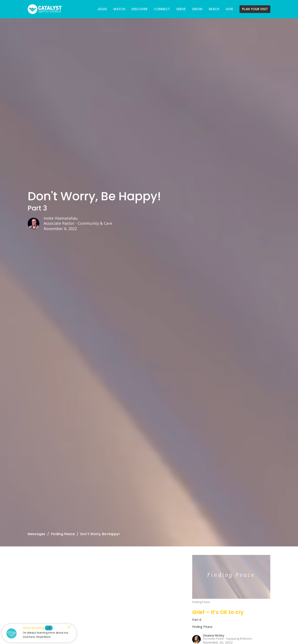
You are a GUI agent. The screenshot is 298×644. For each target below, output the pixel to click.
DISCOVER (140, 9)
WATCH (119, 9)
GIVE (229, 9)
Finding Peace (63, 534)
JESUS (102, 9)
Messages (37, 534)
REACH (214, 9)
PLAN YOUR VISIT (255, 9)
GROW (197, 9)
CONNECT (162, 9)
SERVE (181, 9)
